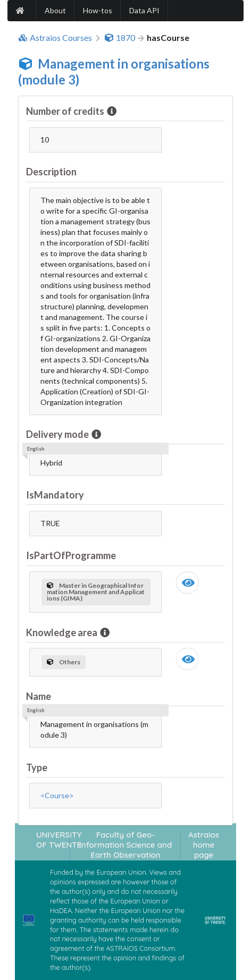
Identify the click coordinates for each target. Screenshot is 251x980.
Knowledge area (62, 632)
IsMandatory (55, 495)
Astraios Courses (55, 38)
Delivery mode (58, 434)
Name (39, 696)
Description (51, 172)
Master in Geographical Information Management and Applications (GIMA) (96, 592)
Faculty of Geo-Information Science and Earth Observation (125, 845)
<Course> (57, 795)
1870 (120, 38)
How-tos (98, 10)
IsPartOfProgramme (71, 555)
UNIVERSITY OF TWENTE (59, 840)
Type (37, 767)
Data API (144, 10)
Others (64, 662)
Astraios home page (204, 845)
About (55, 10)
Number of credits (66, 111)
